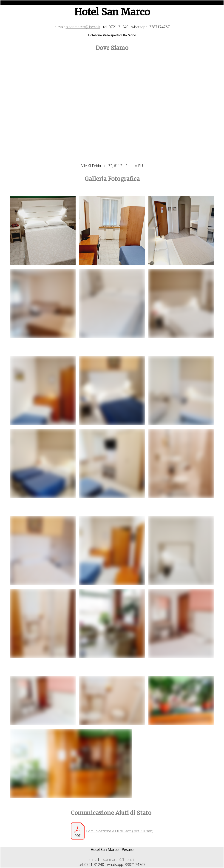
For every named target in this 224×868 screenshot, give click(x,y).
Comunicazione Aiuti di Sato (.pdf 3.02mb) (120, 831)
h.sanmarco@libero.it (83, 27)
